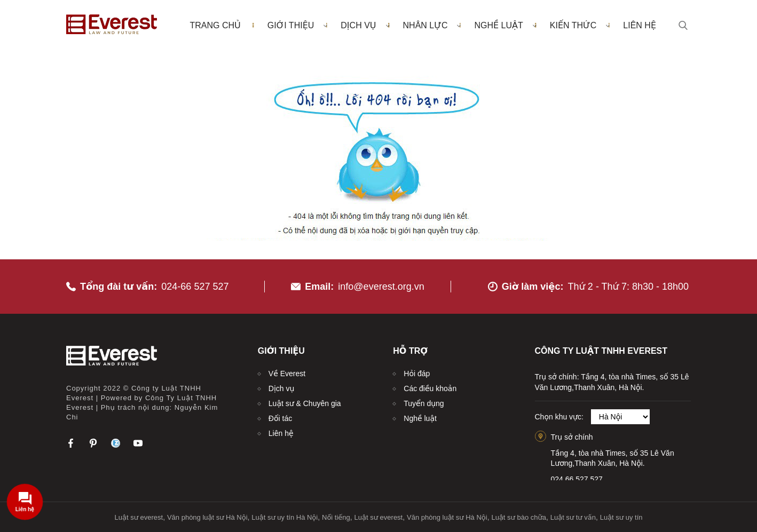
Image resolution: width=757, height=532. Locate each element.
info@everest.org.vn (381, 287)
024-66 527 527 (195, 287)
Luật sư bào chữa (519, 517)
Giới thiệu (298, 25)
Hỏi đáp (417, 374)
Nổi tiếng (336, 517)
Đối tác (280, 418)
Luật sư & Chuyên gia (305, 403)
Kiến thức (580, 25)
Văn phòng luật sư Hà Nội (207, 517)
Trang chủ (215, 25)
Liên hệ (640, 25)
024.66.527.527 (577, 479)
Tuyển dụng (424, 403)
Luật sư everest (139, 517)
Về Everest (287, 374)
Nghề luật (505, 25)
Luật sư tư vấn (573, 517)
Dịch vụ (365, 25)
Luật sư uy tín (621, 517)
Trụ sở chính (572, 437)
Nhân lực (432, 25)
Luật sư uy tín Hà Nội (285, 517)
